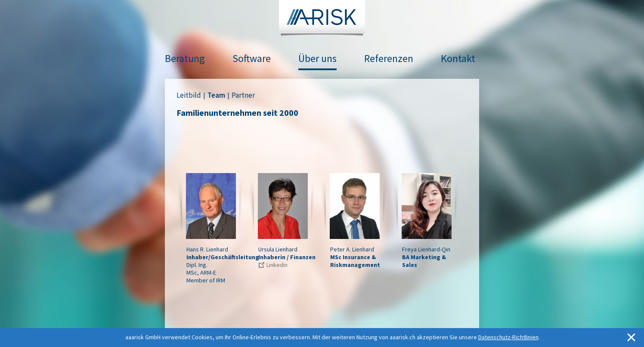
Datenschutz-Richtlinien (508, 337)
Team (216, 95)
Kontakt (458, 58)
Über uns (317, 58)
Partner (243, 95)
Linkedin (277, 265)
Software (252, 58)
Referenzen (389, 58)
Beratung (185, 58)
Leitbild (189, 95)
